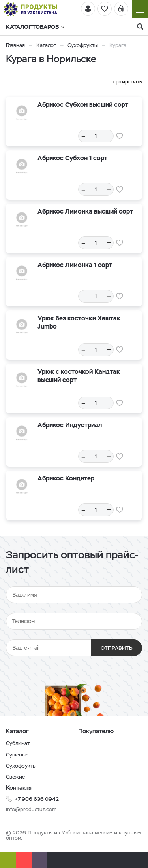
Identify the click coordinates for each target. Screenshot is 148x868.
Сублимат (18, 743)
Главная (15, 45)
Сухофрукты (83, 45)
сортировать (126, 82)
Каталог (46, 45)
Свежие (15, 777)
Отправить (117, 648)
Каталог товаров (35, 27)
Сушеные (17, 755)
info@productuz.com (31, 809)
